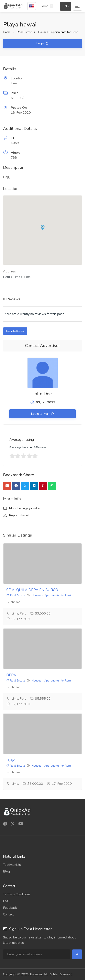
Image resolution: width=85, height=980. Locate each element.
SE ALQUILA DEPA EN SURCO (32, 590)
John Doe (42, 394)
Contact (8, 914)
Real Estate (24, 32)
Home (44, 6)
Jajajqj (11, 760)
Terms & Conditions (17, 894)
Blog (6, 871)
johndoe (13, 602)
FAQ (6, 901)
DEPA (11, 675)
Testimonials (12, 865)
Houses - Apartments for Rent (58, 32)
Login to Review (15, 331)
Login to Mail (41, 414)
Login (41, 43)
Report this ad (16, 515)
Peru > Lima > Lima (17, 277)
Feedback (10, 908)
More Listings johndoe (22, 508)
